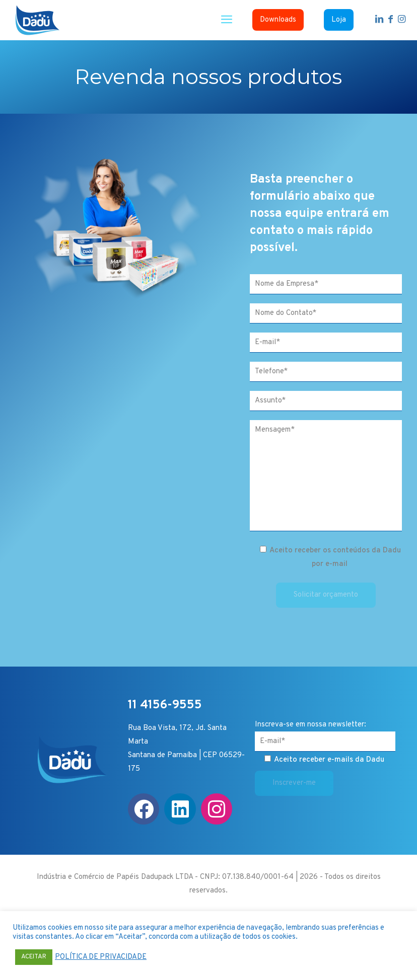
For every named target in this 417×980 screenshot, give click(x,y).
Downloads (278, 20)
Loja (339, 20)
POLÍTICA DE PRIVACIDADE (101, 957)
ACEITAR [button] (34, 957)
